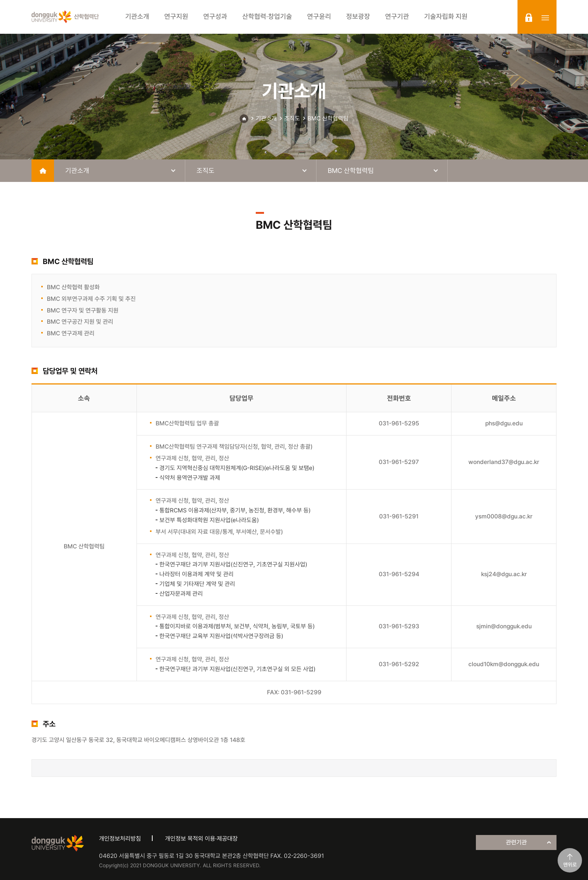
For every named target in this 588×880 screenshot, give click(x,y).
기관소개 (266, 118)
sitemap (545, 18)
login (529, 18)
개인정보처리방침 (120, 839)
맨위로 (570, 865)
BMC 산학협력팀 (328, 118)
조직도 (292, 118)
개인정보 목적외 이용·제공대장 (201, 839)
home (43, 171)
